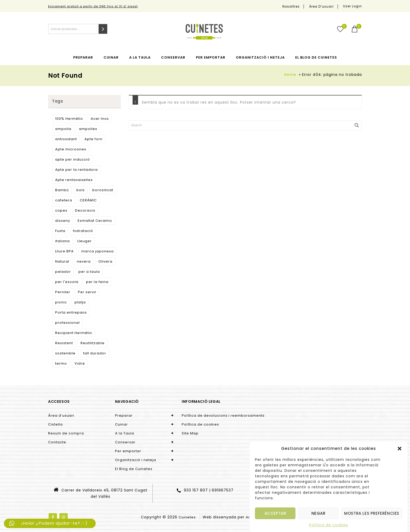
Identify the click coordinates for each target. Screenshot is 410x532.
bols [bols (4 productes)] (81, 190)
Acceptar (275, 513)
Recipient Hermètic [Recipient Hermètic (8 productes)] (74, 333)
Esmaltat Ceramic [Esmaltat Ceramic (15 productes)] (95, 221)
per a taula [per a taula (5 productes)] (89, 272)
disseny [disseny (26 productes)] (63, 221)
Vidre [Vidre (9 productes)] (80, 363)
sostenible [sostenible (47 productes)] (65, 353)
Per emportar (211, 57)
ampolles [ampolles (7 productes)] (88, 129)
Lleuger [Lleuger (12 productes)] (85, 241)
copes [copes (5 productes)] (61, 210)
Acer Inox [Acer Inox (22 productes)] (100, 119)
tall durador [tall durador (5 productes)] (95, 353)
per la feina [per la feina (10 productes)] (97, 282)
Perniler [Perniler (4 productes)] (63, 292)
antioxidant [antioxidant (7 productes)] (66, 139)
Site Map (190, 433)
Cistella (55, 424)
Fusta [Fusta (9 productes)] (60, 231)
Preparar (83, 57)
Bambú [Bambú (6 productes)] (62, 190)
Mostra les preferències (372, 513)
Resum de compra (66, 433)
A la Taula (140, 57)
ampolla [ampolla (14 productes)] (63, 129)
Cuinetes (187, 517)
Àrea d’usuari (321, 7)
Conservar (173, 57)
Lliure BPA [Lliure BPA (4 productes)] (64, 251)
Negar (318, 513)
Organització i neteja (260, 57)
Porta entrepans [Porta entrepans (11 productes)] (71, 312)
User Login (352, 6)
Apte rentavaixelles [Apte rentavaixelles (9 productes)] (74, 180)
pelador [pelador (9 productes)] (63, 272)
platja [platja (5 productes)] (80, 302)
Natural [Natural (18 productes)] (62, 261)
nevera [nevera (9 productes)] (84, 261)
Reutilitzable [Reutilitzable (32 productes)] (93, 343)
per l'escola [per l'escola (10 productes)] (67, 282)
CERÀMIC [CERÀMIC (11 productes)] (88, 200)
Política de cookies (329, 525)
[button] (400, 449)
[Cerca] (103, 29)
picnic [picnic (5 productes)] (61, 302)
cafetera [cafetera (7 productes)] (64, 200)
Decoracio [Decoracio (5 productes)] (85, 210)
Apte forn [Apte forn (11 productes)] (93, 139)
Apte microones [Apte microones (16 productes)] (71, 149)
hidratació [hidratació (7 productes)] (83, 231)
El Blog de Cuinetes (316, 57)
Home (290, 75)
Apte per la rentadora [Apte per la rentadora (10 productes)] (76, 170)
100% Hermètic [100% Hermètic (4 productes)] (69, 119)
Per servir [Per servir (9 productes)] (87, 292)
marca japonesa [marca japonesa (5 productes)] (98, 251)
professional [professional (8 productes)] (67, 323)
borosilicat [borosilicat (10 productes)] (103, 190)
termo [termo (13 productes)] (61, 363)
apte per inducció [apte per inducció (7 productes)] (73, 159)
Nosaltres (291, 7)
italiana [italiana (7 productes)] (62, 241)
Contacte (57, 442)
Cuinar (111, 57)
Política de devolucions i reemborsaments (223, 415)
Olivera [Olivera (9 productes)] (105, 261)
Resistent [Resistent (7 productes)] (64, 343)
